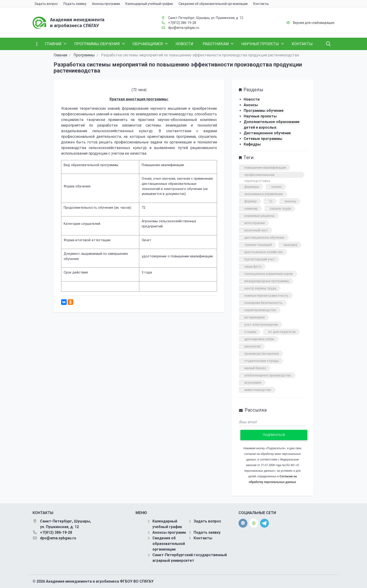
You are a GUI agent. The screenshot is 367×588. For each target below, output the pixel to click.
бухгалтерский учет (260, 259)
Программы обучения (264, 111)
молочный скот (256, 230)
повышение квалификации (265, 168)
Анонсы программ (169, 532)
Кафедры (252, 144)
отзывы (250, 332)
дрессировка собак (259, 339)
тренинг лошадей (258, 245)
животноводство (258, 390)
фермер (251, 201)
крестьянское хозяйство (264, 252)
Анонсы (251, 105)
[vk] (243, 523)
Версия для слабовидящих (314, 23)
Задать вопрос (207, 521)
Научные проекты (260, 116)
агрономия (253, 383)
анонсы (290, 201)
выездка (291, 245)
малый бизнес (255, 368)
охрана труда (280, 208)
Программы (84, 55)
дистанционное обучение (264, 237)
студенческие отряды (262, 361)
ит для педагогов (282, 332)
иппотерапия (255, 223)
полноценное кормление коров (269, 274)
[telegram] (264, 523)
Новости (252, 99)
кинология (252, 346)
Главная (60, 55)
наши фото (253, 267)
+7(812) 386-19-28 (182, 23)
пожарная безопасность (263, 303)
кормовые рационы (259, 216)
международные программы (267, 281)
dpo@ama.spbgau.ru (184, 28)
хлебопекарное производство (268, 375)
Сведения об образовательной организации (169, 544)
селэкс (277, 187)
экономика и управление (264, 194)
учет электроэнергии (261, 325)
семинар (251, 208)
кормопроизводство (260, 310)
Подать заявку (207, 532)
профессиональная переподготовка (259, 175)
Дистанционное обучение (267, 133)
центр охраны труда (260, 288)
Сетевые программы (263, 139)
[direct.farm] (254, 523)
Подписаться (274, 435)
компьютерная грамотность (266, 296)
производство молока (262, 354)
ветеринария (255, 317)
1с (271, 201)
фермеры (252, 187)
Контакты (203, 538)
